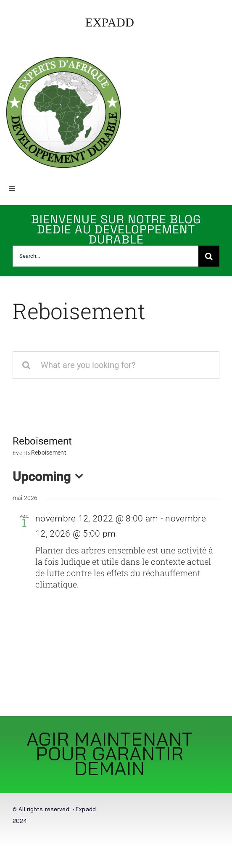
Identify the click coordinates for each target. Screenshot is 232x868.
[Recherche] (209, 256)
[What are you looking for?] (116, 365)
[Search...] (105, 256)
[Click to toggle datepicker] (50, 477)
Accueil (21, 339)
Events (22, 453)
